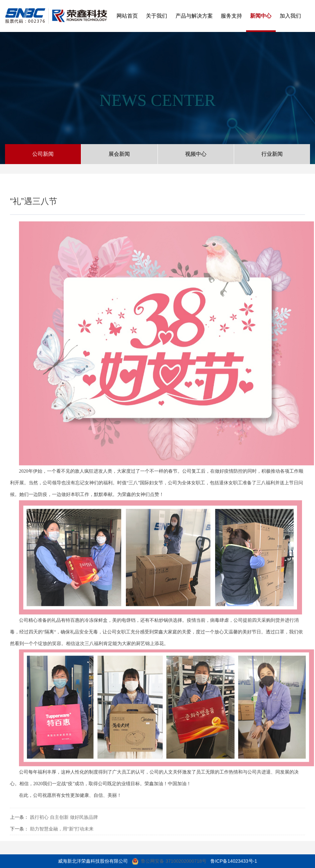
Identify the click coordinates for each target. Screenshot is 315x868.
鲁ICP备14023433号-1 (234, 861)
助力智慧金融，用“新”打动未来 (62, 833)
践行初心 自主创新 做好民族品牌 (64, 821)
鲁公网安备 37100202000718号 (174, 861)
